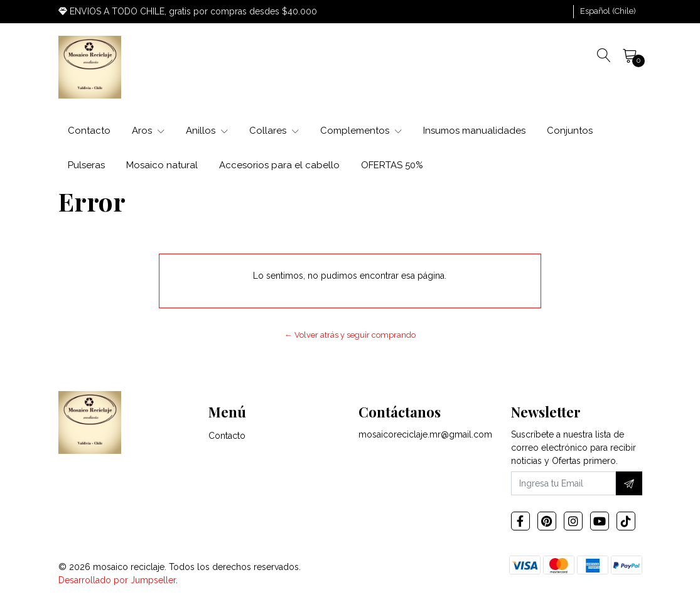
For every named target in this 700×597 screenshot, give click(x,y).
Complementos (361, 131)
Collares (274, 131)
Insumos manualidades (474, 131)
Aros (148, 131)
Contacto (89, 131)
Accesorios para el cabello (279, 165)
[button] (608, 11)
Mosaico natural (162, 165)
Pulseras (86, 165)
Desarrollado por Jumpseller (117, 580)
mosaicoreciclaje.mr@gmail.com (425, 434)
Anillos (207, 131)
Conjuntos (570, 131)
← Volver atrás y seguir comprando (350, 335)
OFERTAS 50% (392, 165)
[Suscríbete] (629, 483)
